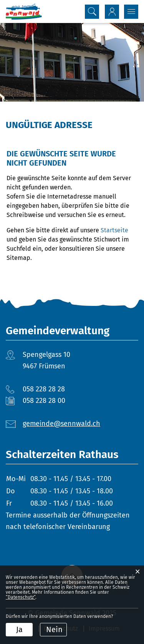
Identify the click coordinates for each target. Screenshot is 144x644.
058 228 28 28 (44, 389)
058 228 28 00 (44, 401)
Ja (19, 629)
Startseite (114, 230)
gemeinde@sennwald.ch (61, 424)
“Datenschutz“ (21, 597)
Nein (54, 629)
